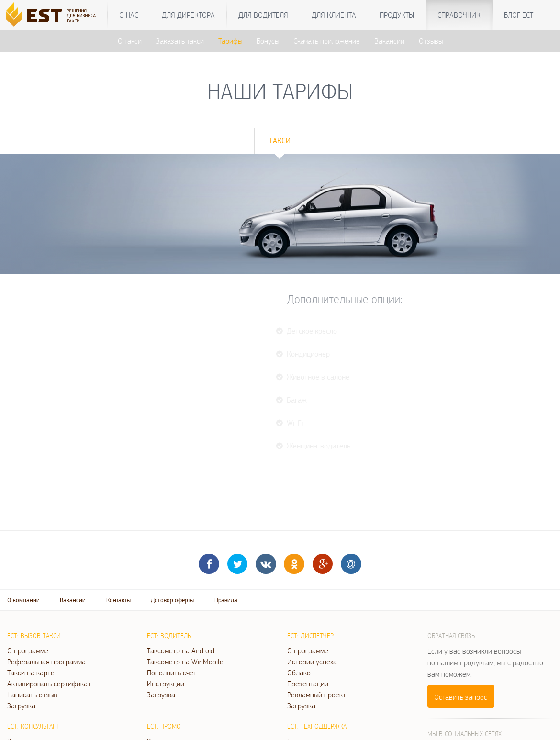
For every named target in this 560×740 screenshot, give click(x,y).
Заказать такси (180, 41)
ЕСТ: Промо (164, 726)
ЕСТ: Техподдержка (317, 726)
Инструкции (166, 684)
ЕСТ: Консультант (34, 726)
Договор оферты (172, 600)
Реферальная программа (46, 662)
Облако (299, 673)
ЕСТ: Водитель (169, 636)
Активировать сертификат (49, 684)
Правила (226, 600)
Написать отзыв (32, 695)
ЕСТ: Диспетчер (310, 636)
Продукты (397, 15)
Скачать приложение (327, 41)
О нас (129, 15)
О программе (28, 650)
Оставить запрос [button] (461, 697)
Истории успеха (312, 662)
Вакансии (389, 41)
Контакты (118, 600)
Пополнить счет (172, 673)
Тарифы (230, 41)
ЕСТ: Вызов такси (34, 636)
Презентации (308, 684)
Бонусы (268, 41)
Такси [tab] (280, 140)
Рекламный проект (317, 695)
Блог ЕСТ (519, 15)
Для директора (188, 15)
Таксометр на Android (181, 650)
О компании (23, 600)
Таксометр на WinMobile (185, 662)
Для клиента (334, 15)
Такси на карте (31, 673)
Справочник (459, 15)
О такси (130, 41)
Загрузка (21, 706)
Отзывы (431, 41)
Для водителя (263, 15)
